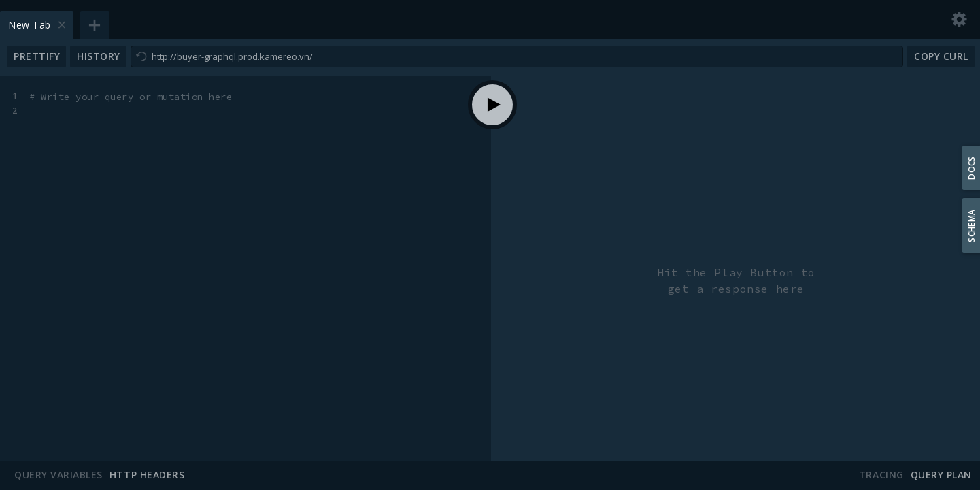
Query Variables (58, 475)
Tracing (881, 475)
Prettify (37, 56)
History (99, 56)
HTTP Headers (147, 475)
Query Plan (941, 475)
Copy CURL (941, 56)
